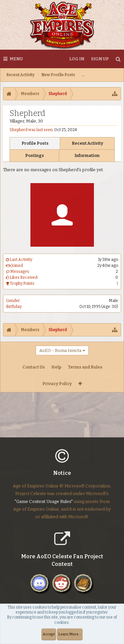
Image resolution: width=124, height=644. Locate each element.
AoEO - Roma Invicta (60, 350)
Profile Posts (35, 143)
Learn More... (70, 634)
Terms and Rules (85, 367)
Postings (35, 155)
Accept (49, 634)
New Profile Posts (58, 75)
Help (56, 367)
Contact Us (34, 367)
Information (87, 155)
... (83, 75)
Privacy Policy (57, 384)
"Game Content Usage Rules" (44, 507)
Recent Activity (21, 75)
